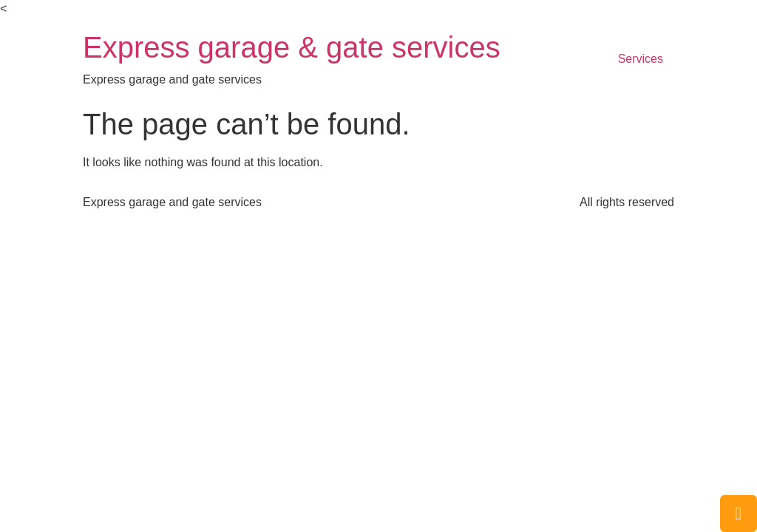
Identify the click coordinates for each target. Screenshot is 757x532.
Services (641, 59)
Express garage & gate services (292, 47)
